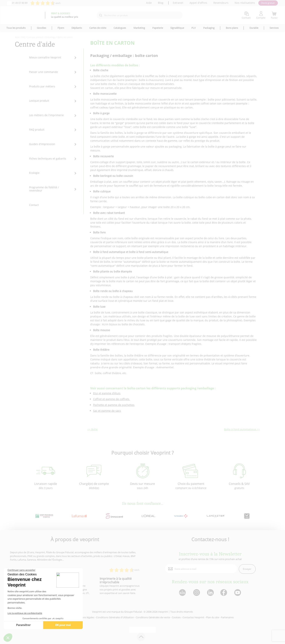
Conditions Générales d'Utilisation (115, 617)
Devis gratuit (268, 3)
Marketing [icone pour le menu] (139, 28)
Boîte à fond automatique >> (242, 429)
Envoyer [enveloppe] (247, 569)
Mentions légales (85, 617)
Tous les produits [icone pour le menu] (16, 28)
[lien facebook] (224, 593)
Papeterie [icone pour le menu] (158, 28)
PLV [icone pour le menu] (194, 28)
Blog (161, 3)
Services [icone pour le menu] (274, 28)
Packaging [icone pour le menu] (209, 28)
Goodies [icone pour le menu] (41, 28)
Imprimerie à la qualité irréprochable (116, 580)
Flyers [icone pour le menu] (61, 28)
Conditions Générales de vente (153, 617)
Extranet (178, 3)
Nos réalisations (245, 3)
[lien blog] (182, 593)
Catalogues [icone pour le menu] (120, 28)
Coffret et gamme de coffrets (112, 399)
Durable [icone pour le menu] (254, 28)
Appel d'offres (198, 3)
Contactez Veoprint (193, 617)
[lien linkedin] (210, 593)
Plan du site (213, 617)
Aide (149, 3)
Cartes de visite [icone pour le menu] (98, 28)
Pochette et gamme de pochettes (114, 405)
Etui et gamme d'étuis (107, 393)
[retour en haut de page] (141, 637)
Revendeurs (221, 3)
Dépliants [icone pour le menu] (77, 28)
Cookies (176, 617)
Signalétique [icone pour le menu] (177, 28)
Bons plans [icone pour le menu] (232, 28)
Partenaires (227, 617)
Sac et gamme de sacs (107, 411)
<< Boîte (92, 429)
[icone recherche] (101, 15)
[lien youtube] (238, 593)
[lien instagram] (196, 593)
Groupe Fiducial (133, 612)
